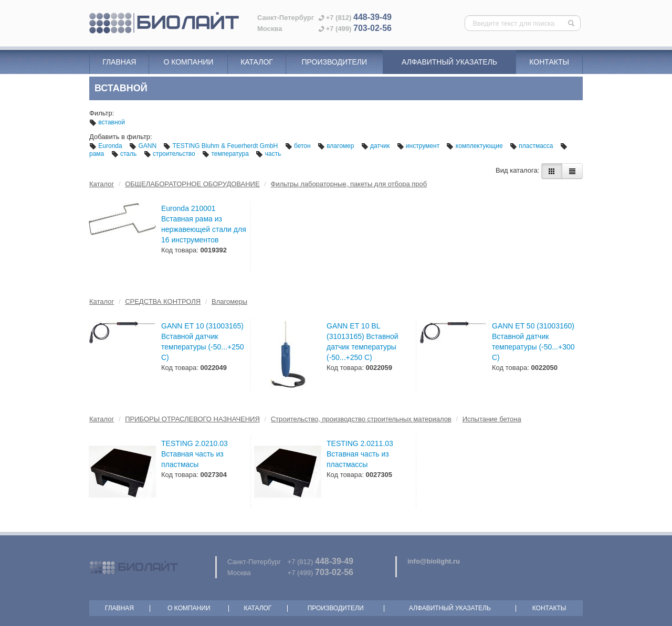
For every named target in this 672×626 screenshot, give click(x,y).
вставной (107, 122)
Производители (334, 62)
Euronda (107, 146)
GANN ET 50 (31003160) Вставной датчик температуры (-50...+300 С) (533, 342)
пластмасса (532, 146)
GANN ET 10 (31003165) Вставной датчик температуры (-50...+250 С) (203, 342)
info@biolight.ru (434, 561)
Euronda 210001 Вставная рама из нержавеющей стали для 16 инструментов (204, 224)
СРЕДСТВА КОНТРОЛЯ (163, 301)
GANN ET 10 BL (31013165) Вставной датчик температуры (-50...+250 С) (363, 342)
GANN (144, 146)
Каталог (257, 62)
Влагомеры (229, 301)
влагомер (337, 146)
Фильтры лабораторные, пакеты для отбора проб (349, 184)
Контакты (549, 62)
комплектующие (475, 146)
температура (226, 154)
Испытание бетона (492, 419)
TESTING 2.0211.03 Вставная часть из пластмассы (360, 454)
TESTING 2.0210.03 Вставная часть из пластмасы (195, 454)
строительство (171, 154)
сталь (125, 154)
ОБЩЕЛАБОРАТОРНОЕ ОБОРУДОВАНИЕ (192, 184)
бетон (299, 146)
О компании (188, 62)
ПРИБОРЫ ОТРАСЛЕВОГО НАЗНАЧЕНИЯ (192, 419)
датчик (376, 146)
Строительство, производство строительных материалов (361, 419)
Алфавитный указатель (449, 62)
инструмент (419, 146)
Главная (119, 62)
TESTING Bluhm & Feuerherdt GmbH (221, 146)
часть (268, 154)
